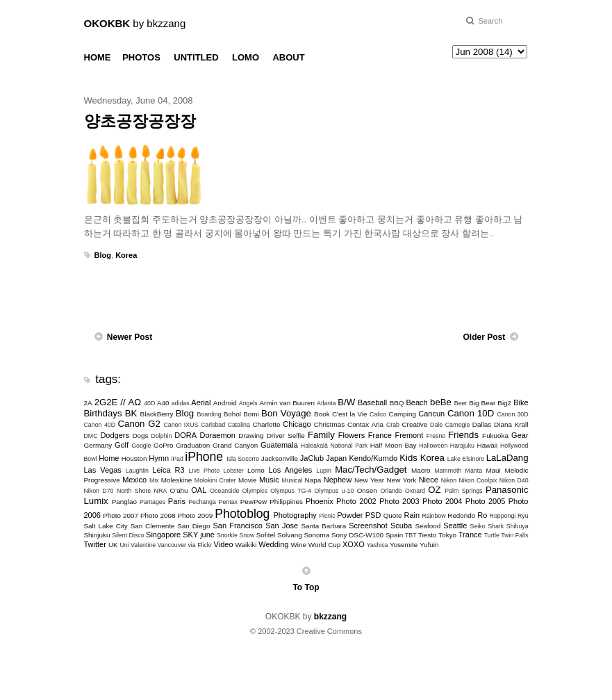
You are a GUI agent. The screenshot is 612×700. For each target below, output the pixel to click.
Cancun (431, 414)
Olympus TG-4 (291, 491)
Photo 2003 (399, 501)
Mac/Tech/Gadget (371, 470)
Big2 (504, 403)
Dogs (140, 436)
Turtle (492, 535)
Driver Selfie (286, 436)
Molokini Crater (215, 480)
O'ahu (179, 490)
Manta (474, 471)
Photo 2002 (356, 501)
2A (88, 403)
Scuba (401, 526)
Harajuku (462, 446)
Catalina (239, 425)
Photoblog (242, 514)
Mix (154, 480)
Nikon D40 (514, 480)
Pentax (228, 502)
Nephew (338, 480)
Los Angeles (290, 470)
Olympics (255, 491)
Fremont (409, 435)
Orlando (391, 491)
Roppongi (503, 516)
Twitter (95, 544)
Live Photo (204, 471)
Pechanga (202, 502)
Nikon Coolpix (478, 480)
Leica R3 (168, 470)
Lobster (233, 471)
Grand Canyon (235, 445)
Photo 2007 (121, 515)
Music (269, 480)
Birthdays (103, 413)
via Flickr (200, 545)
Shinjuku (97, 535)
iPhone (204, 457)
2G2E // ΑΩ (118, 402)
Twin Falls (514, 535)
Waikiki (246, 545)
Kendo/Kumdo (373, 458)
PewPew (254, 502)
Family (321, 435)
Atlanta (326, 403)
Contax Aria (365, 424)
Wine (299, 545)
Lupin (324, 471)
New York (402, 480)
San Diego (193, 526)
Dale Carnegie (450, 425)
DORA (185, 435)
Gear (520, 435)
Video (224, 544)
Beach (417, 402)
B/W (346, 402)
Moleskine (176, 480)
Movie (247, 480)
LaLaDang (507, 458)
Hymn (159, 458)
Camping (402, 414)
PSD (373, 515)
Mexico (134, 480)
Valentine (143, 545)
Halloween (433, 446)
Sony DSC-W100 (357, 535)
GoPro (164, 445)
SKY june (199, 535)
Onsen (367, 490)
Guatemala (279, 445)
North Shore (134, 491)
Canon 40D (100, 425)
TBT (411, 535)
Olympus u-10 (334, 491)
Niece (429, 480)
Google (141, 446)
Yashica (378, 545)
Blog (103, 255)
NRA (161, 491)
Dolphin (162, 436)
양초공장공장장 (140, 121)
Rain (412, 515)
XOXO (354, 544)
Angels (248, 403)
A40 (163, 403)
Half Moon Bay (394, 445)
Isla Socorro (243, 459)
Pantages (152, 502)
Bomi (251, 414)
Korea (126, 255)
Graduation (193, 445)
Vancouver (172, 545)
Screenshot (368, 526)
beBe (441, 402)
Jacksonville (280, 458)
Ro (482, 515)
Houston (134, 458)
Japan (336, 458)
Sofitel (266, 535)
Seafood (428, 526)
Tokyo (447, 535)
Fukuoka (495, 436)
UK (113, 545)
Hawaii (488, 445)
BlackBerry (157, 414)
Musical (292, 480)
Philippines (286, 502)
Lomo (256, 470)
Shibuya (518, 526)
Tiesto (428, 535)
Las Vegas (103, 470)
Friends (463, 435)
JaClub (312, 458)
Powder (350, 515)
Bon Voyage (286, 413)
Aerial (201, 402)
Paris (177, 501)
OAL (199, 490)
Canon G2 (139, 424)
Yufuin (429, 545)
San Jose (282, 526)
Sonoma (316, 535)
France (380, 435)
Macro (421, 470)
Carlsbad (213, 425)
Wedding (273, 544)
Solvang (290, 535)
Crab (393, 425)
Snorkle (227, 535)
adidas (181, 403)
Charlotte (266, 424)
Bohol (232, 414)
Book (322, 414)
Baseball (372, 402)
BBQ (397, 403)
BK (131, 413)
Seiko (478, 526)
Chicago (297, 424)
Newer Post (130, 337)
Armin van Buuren (287, 403)
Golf (122, 445)
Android (225, 403)
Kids (408, 458)
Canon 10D (471, 413)
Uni (124, 545)
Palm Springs (463, 491)
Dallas (482, 424)
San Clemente (153, 526)
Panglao (124, 502)
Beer (461, 403)
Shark (496, 526)
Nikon (449, 480)
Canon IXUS (181, 425)
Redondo (461, 515)
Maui (493, 470)
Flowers (352, 435)
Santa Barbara (323, 526)
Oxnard (415, 491)
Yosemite (404, 545)
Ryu (523, 516)
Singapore (163, 535)
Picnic (327, 516)
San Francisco (237, 526)
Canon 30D (512, 414)
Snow (247, 535)
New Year (369, 480)
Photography (295, 515)
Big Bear (482, 403)
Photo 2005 (486, 501)
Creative (414, 424)
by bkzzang (135, 23)
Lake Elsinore (466, 459)
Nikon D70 (99, 491)
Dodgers (115, 435)
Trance (470, 535)
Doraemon (217, 435)
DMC (91, 436)
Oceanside (224, 491)
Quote (393, 515)
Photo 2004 (443, 501)
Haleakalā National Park (334, 446)
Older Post (484, 337)
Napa (313, 480)
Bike (521, 402)
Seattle (455, 526)
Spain (394, 535)
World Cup (324, 545)
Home (109, 458)
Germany (98, 445)
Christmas (329, 424)
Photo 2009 (196, 515)
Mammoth (448, 471)
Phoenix (320, 501)
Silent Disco (128, 535)
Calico (378, 414)
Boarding (209, 414)
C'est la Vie (350, 414)
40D (149, 403)
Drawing (251, 436)
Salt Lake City (106, 526)
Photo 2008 (158, 515)
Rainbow (433, 516)
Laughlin (137, 471)
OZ (434, 490)
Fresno (436, 436)
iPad (177, 459)
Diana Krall (511, 424)
